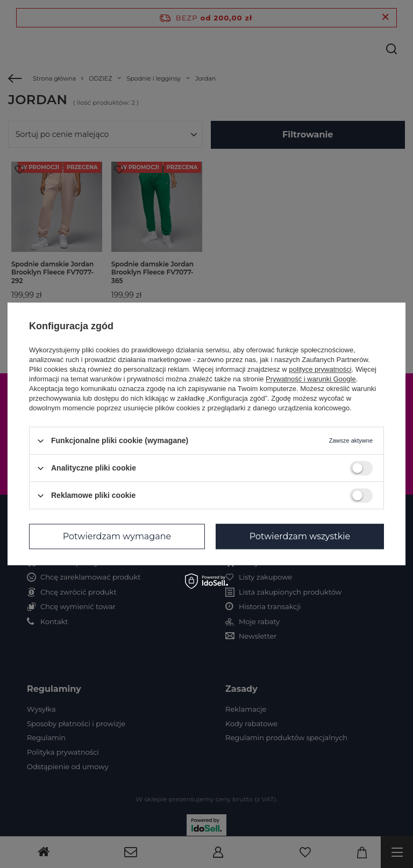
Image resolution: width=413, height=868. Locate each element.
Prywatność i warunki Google (311, 379)
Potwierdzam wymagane (117, 536)
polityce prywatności (320, 369)
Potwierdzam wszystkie (300, 536)
